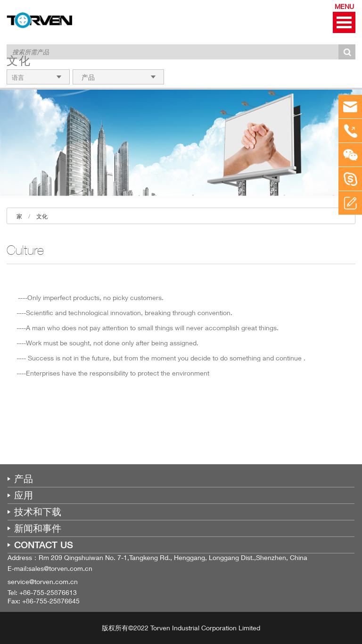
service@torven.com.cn (43, 581)
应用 (24, 495)
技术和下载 (38, 512)
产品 (24, 479)
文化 (42, 216)
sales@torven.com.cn (60, 568)
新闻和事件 (38, 528)
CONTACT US (44, 545)
